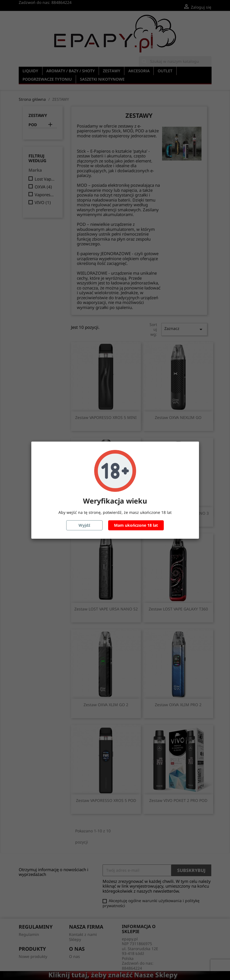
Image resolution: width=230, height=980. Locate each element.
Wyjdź (84, 525)
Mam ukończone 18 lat (136, 525)
